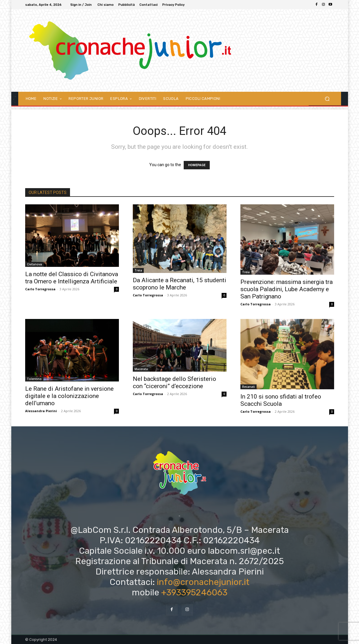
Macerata (141, 369)
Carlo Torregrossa (40, 289)
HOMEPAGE (197, 165)
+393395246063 (194, 592)
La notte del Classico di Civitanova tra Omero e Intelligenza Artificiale (72, 278)
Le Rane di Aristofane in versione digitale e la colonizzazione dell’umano (69, 396)
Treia (138, 270)
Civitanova (34, 264)
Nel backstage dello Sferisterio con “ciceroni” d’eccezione (174, 382)
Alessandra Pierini (41, 411)
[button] (327, 99)
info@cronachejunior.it (203, 582)
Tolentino (34, 379)
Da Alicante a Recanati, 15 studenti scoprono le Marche (179, 284)
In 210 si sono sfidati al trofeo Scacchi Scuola (281, 400)
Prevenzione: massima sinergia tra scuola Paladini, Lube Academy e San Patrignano (287, 289)
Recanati (248, 387)
